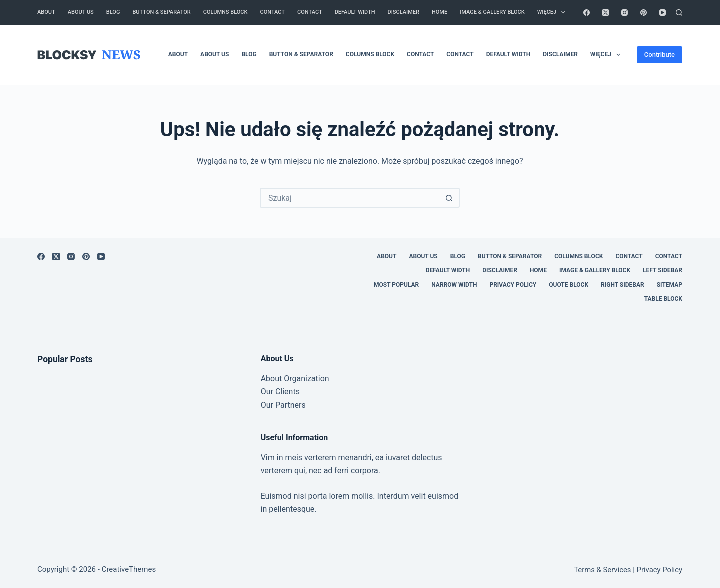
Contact (273, 12)
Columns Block (226, 12)
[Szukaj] (679, 13)
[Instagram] (625, 13)
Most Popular (396, 285)
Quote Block (569, 285)
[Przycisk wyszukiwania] (449, 198)
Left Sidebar (663, 270)
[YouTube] (663, 13)
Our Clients (280, 391)
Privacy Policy (513, 285)
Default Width (355, 12)
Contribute (660, 55)
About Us (81, 12)
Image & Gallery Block (492, 12)
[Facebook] (587, 13)
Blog (113, 12)
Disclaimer (404, 12)
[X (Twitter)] (606, 13)
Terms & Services (602, 570)
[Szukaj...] (350, 198)
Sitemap (670, 285)
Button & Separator (161, 12)
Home (440, 12)
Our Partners (283, 405)
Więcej (554, 12)
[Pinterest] (644, 13)
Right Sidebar (623, 285)
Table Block (663, 299)
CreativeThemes (129, 569)
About (46, 12)
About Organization (295, 378)
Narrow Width (454, 285)
